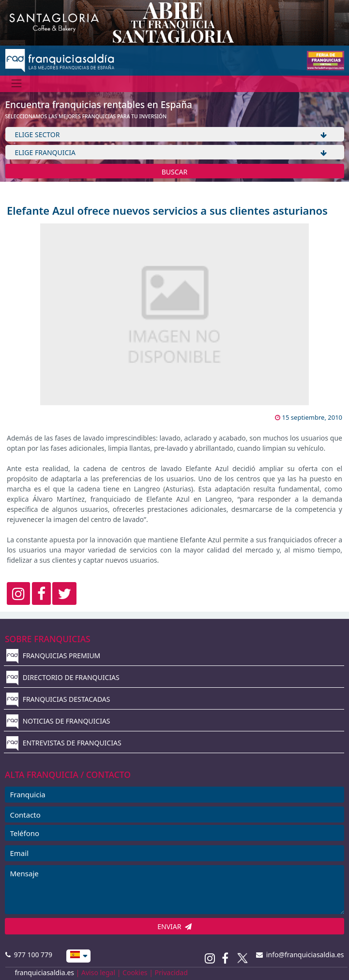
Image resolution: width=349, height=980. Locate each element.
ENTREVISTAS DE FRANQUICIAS (64, 743)
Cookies (135, 972)
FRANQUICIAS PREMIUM (53, 656)
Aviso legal (98, 972)
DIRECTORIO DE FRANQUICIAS (63, 677)
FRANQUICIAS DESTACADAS (58, 699)
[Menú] (17, 84)
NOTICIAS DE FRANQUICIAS (58, 721)
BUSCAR (175, 172)
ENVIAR (174, 926)
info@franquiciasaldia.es (300, 955)
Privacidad (171, 972)
